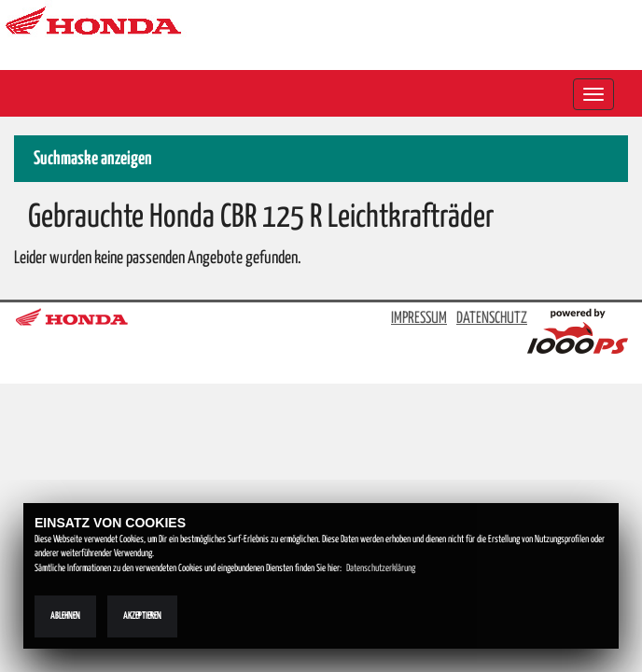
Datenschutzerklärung (381, 568)
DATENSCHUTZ (492, 319)
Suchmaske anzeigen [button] (93, 159)
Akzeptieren (142, 616)
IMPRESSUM (419, 319)
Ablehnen (65, 616)
